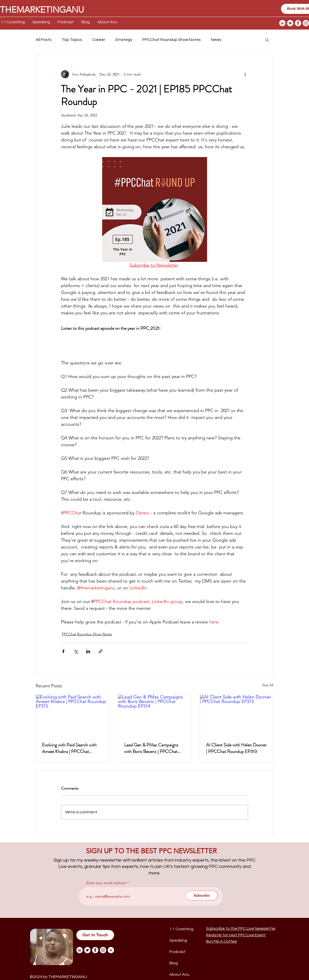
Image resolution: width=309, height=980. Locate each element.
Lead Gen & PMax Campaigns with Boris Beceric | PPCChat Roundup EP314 (151, 748)
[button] (267, 40)
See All (268, 685)
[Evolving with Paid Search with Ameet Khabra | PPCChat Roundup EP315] (72, 715)
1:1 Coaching (181, 929)
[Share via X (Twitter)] (76, 651)
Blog (174, 963)
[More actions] (245, 74)
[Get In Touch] (95, 935)
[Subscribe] (202, 896)
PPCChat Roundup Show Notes (172, 40)
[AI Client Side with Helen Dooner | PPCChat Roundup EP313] (237, 715)
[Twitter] (290, 23)
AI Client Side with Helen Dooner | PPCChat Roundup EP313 (236, 748)
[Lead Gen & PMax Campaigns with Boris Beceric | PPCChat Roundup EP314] (155, 715)
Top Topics (72, 40)
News (216, 40)
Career (99, 40)
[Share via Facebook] (63, 651)
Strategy (124, 40)
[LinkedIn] (282, 23)
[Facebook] (298, 23)
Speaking (178, 940)
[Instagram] (306, 23)
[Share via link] (101, 651)
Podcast (178, 952)
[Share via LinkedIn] (88, 651)
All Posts (44, 40)
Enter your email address (106, 883)
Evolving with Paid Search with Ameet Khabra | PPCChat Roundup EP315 (69, 748)
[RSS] (111, 950)
